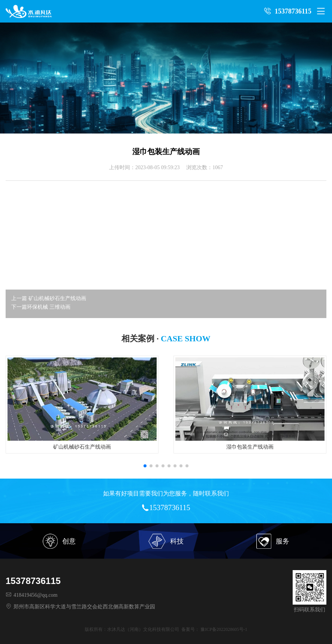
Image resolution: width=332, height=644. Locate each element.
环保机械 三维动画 (49, 307)
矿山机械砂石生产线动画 (57, 298)
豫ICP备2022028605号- (223, 629)
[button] (145, 466)
